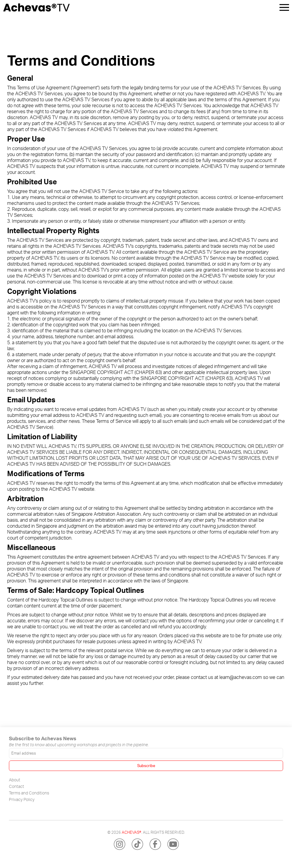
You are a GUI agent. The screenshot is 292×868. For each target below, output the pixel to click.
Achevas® (131, 832)
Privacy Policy (22, 799)
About (15, 780)
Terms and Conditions (29, 793)
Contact (17, 786)
